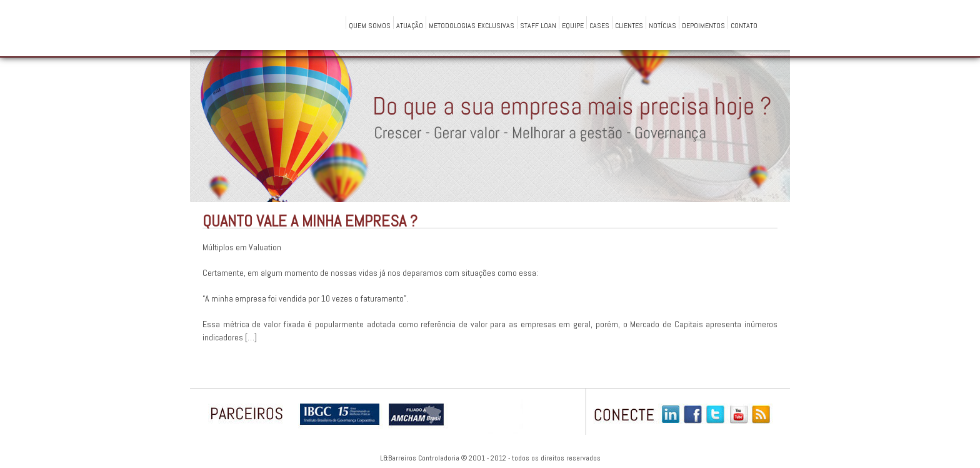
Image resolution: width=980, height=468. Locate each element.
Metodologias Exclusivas (472, 25)
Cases (599, 25)
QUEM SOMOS (370, 25)
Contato (744, 25)
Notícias (662, 25)
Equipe (573, 25)
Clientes (629, 25)
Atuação (410, 25)
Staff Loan (538, 25)
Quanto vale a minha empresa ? (310, 221)
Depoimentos (703, 25)
